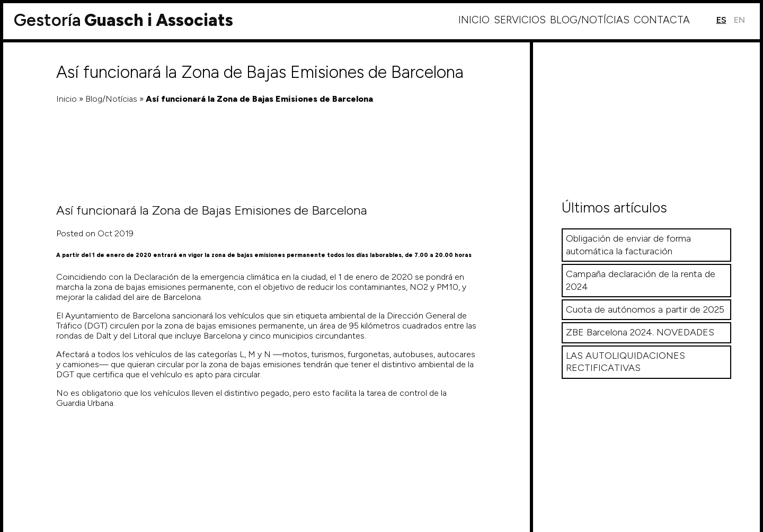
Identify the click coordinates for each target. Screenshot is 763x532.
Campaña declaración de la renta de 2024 (641, 280)
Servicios (520, 20)
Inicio (474, 20)
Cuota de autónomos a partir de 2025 (645, 309)
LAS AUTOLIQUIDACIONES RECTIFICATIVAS (626, 362)
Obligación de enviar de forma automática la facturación (628, 245)
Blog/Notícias (590, 20)
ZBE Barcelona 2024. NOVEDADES (640, 332)
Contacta (662, 20)
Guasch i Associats (123, 20)
